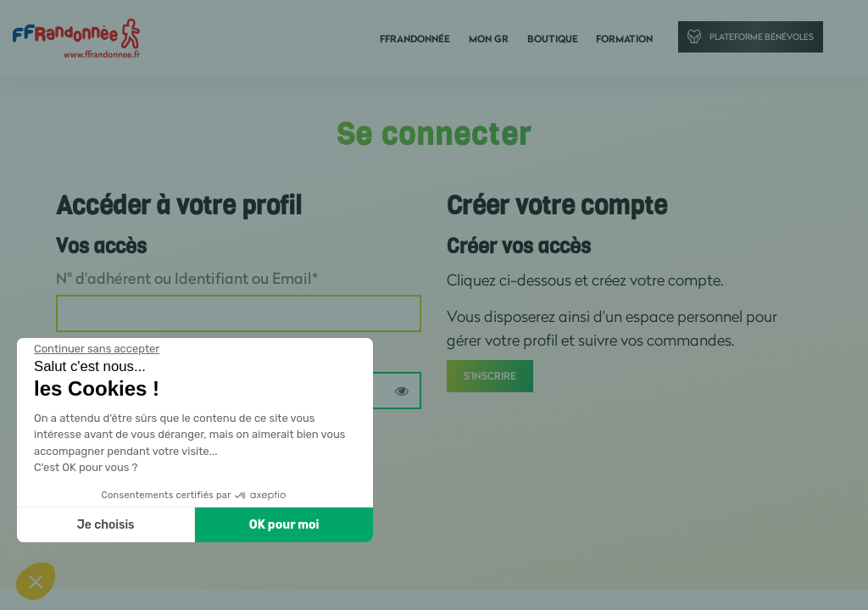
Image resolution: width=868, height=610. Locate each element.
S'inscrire (490, 377)
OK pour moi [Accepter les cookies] (284, 525)
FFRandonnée (424, 40)
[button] (36, 581)
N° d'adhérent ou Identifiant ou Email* (187, 279)
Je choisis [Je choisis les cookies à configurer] (106, 525)
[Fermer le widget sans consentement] (97, 349)
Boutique (555, 40)
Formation (625, 40)
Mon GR (495, 40)
